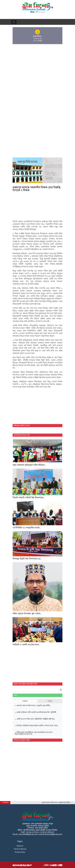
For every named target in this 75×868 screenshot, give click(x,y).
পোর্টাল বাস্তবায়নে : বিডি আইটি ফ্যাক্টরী (53, 865)
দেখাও (16, 695)
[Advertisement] (37, 60)
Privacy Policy (20, 852)
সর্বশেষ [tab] (25, 701)
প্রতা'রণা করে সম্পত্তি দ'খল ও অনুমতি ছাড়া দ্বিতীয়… (59, 803)
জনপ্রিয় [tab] (50, 701)
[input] (36, 690)
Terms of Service (20, 849)
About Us (20, 846)
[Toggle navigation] (14, 22)
